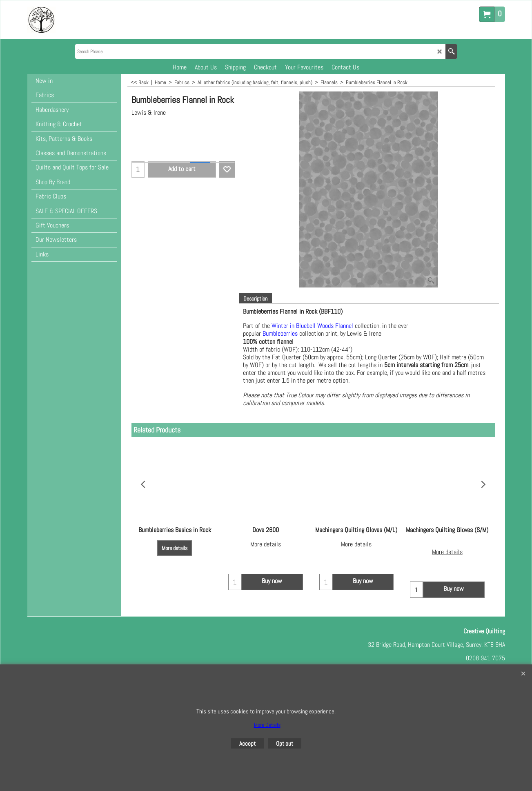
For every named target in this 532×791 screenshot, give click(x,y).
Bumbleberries (280, 334)
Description (255, 299)
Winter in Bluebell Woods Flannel (313, 326)
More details (175, 548)
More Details (267, 725)
